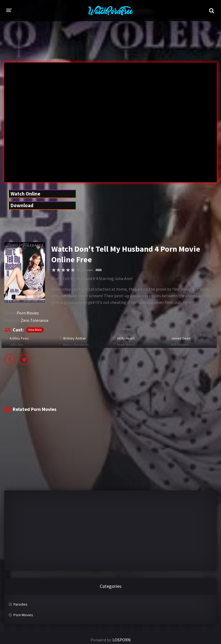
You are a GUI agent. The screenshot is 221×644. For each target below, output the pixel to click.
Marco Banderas (76, 345)
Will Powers (180, 345)
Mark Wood (126, 345)
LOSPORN (122, 640)
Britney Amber (75, 338)
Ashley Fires (19, 338)
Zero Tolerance (35, 320)
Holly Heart (126, 338)
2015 (98, 270)
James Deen (181, 338)
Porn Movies (28, 313)
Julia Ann (16, 345)
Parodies (21, 604)
